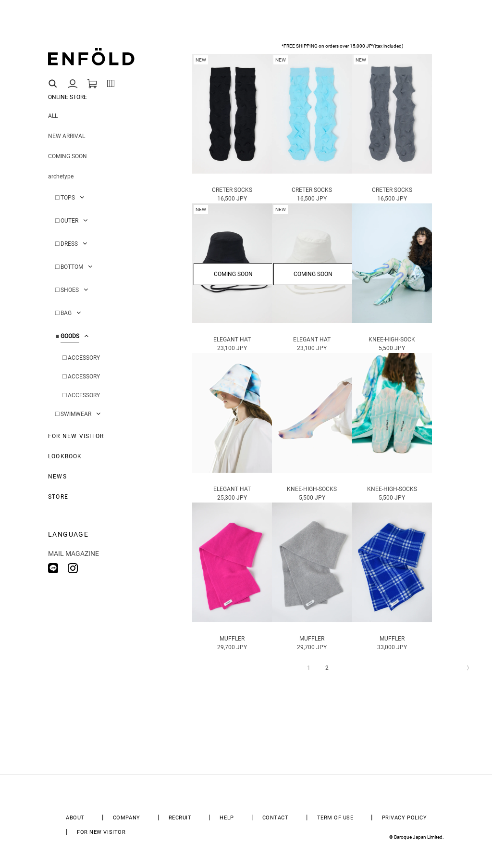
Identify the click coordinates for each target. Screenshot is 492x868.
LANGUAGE (68, 534)
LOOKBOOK (65, 456)
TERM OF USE (335, 818)
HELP (227, 818)
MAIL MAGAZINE (74, 554)
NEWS (57, 477)
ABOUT (75, 818)
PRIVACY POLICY (405, 818)
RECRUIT (180, 818)
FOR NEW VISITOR (76, 436)
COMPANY (127, 818)
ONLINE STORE (68, 97)
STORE (58, 497)
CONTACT (276, 818)
